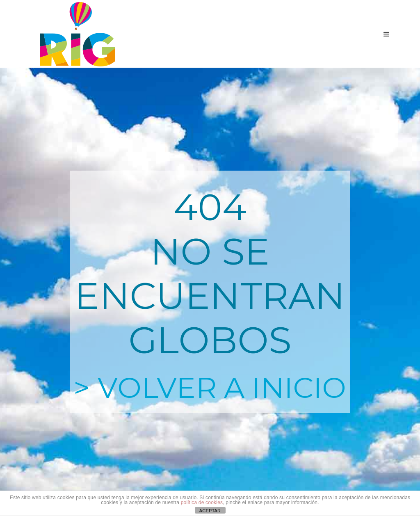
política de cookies (202, 502)
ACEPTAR (210, 511)
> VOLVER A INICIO (210, 388)
